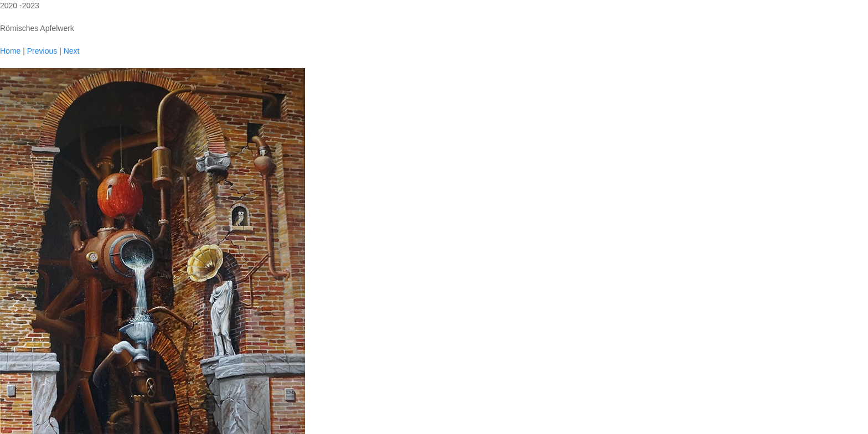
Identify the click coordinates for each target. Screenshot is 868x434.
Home (10, 51)
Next (72, 51)
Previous (42, 51)
